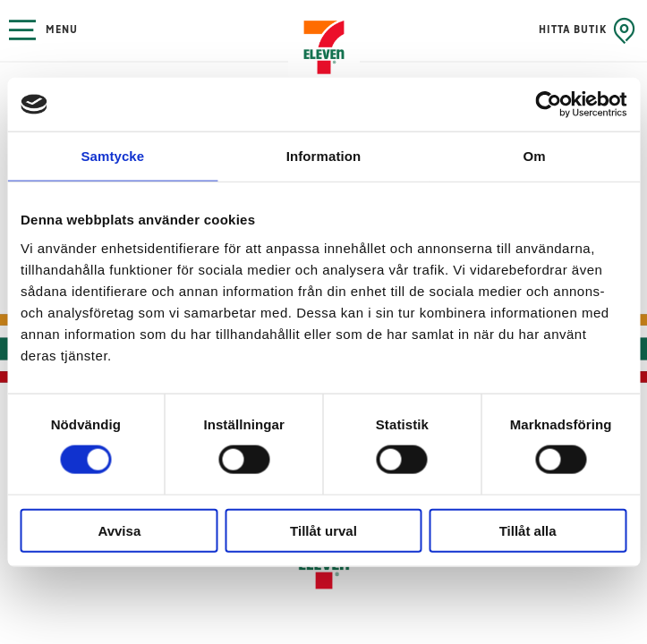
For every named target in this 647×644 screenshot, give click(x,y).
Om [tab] (535, 156)
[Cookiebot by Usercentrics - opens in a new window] (548, 105)
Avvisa (119, 530)
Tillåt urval (323, 530)
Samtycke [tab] (112, 156)
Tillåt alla (528, 530)
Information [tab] (324, 156)
